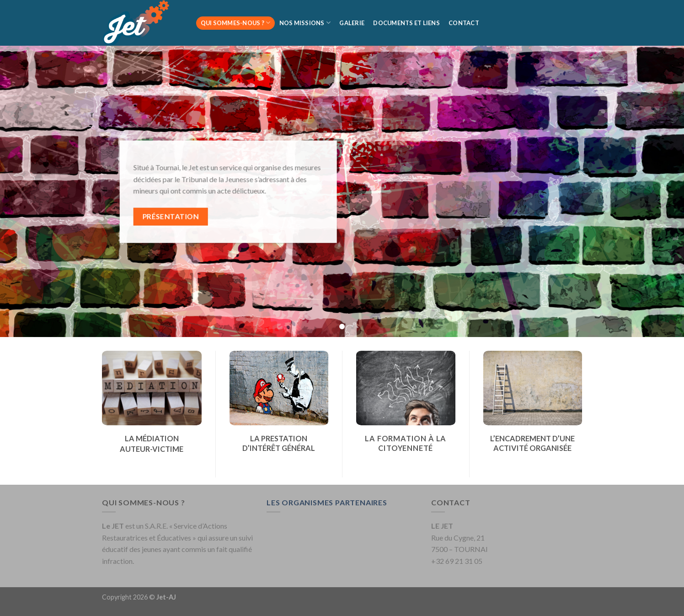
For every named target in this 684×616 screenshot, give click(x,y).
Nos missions (305, 23)
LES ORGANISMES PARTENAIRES (327, 502)
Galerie (352, 23)
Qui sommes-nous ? (236, 23)
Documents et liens (406, 23)
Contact (464, 23)
